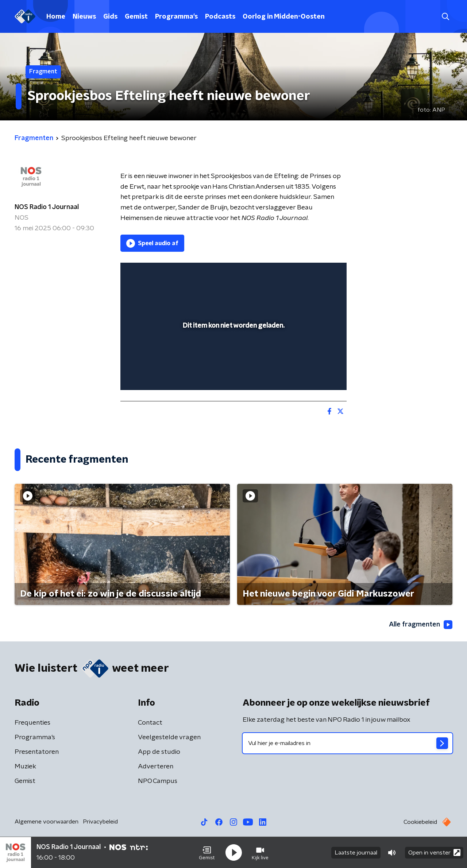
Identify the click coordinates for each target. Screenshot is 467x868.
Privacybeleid (100, 822)
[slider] (233, 354)
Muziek (25, 767)
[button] (207, 853)
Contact (150, 723)
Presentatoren (37, 752)
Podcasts (220, 17)
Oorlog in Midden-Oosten (284, 17)
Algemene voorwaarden (47, 822)
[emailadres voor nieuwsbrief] (348, 743)
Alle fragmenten (421, 625)
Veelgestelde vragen (169, 737)
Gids (110, 17)
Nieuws (84, 17)
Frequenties (32, 723)
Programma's (176, 17)
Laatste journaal (356, 853)
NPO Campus (158, 781)
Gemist (136, 17)
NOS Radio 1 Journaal (47, 207)
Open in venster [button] (434, 852)
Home (56, 17)
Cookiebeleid (420, 822)
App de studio (159, 752)
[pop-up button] (314, 374)
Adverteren (156, 767)
